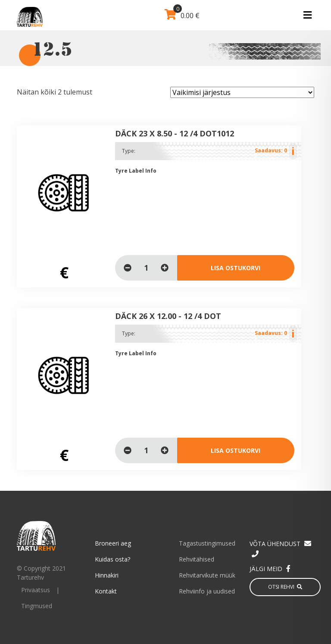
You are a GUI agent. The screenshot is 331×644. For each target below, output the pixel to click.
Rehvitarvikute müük (207, 575)
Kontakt (106, 591)
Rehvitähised (197, 559)
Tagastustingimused (207, 543)
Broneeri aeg (113, 543)
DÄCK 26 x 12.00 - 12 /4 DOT (168, 316)
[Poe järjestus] (242, 92)
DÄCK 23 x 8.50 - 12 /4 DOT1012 (175, 133)
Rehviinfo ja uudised (207, 591)
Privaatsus (36, 590)
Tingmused (37, 606)
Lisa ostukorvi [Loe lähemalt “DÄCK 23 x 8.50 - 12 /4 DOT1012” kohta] (236, 268)
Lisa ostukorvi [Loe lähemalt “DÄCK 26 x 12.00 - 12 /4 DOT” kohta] (236, 450)
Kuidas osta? (112, 559)
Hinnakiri (107, 575)
